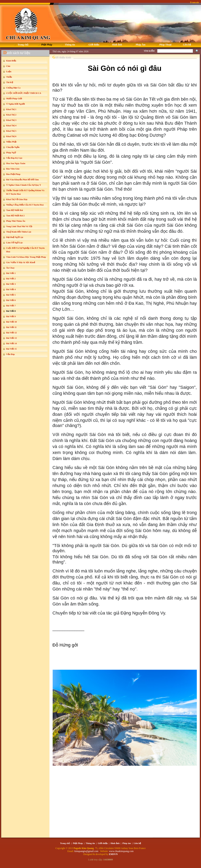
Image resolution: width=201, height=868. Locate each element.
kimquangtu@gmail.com (87, 851)
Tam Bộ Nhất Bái (15, 210)
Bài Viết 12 (11, 333)
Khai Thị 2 (11, 115)
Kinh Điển (11, 61)
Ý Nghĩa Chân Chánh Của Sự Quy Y (24, 185)
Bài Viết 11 (11, 327)
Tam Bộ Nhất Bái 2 (15, 215)
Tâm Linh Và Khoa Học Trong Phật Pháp (26, 257)
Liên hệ (137, 843)
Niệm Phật (11, 142)
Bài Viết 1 (11, 273)
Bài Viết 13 (11, 338)
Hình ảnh (115, 843)
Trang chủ (65, 843)
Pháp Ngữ (11, 152)
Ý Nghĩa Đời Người (16, 104)
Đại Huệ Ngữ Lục (15, 237)
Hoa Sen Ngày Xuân (16, 163)
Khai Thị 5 (11, 131)
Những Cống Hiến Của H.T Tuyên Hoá (25, 205)
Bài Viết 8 (11, 311)
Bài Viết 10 (11, 322)
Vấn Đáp (10, 354)
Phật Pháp (78, 843)
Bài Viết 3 (11, 284)
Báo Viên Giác (13, 169)
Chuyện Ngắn (13, 147)
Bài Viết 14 (11, 343)
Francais (194, 2)
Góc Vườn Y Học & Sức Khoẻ (21, 262)
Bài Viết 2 (11, 279)
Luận (9, 71)
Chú (8, 66)
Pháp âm (127, 843)
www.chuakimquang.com (121, 851)
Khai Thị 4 (11, 125)
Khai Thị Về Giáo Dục (17, 199)
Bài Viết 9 (11, 316)
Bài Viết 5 (11, 295)
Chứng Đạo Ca (13, 88)
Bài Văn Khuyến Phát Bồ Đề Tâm (22, 179)
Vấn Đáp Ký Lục (14, 158)
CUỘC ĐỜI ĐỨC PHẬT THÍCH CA (24, 93)
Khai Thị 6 (11, 136)
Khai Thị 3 (11, 120)
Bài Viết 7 (11, 306)
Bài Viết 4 (11, 289)
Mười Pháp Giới (14, 98)
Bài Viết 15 (11, 349)
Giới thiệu (103, 843)
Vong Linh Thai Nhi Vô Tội (19, 226)
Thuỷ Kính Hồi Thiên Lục (19, 232)
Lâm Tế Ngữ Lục (15, 243)
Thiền (9, 77)
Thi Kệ (10, 82)
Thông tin (90, 843)
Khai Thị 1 (11, 109)
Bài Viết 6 (11, 300)
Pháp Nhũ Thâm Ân (16, 221)
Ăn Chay (10, 268)
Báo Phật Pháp (13, 174)
